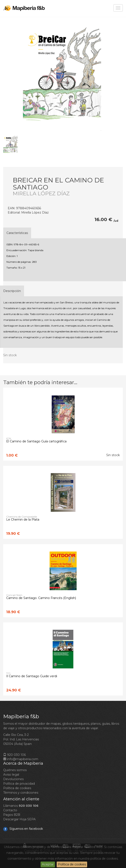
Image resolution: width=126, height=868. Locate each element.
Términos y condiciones (21, 793)
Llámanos (21, 806)
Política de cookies (72, 864)
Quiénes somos (15, 770)
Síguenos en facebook (23, 829)
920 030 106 (14, 755)
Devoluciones (13, 779)
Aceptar (48, 864)
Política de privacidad (19, 784)
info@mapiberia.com (21, 759)
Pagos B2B (12, 815)
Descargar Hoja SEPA (19, 819)
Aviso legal (11, 775)
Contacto (10, 810)
